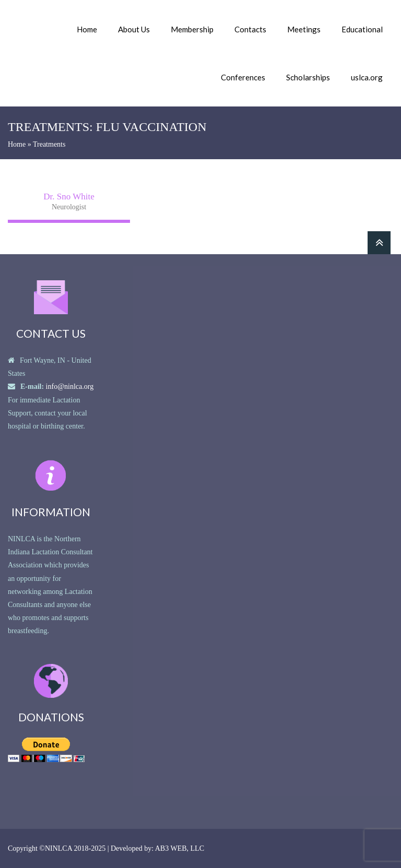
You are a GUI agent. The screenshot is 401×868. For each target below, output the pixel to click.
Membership (192, 29)
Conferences (243, 77)
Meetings (304, 29)
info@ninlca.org (70, 387)
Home (87, 29)
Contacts (250, 29)
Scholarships (308, 77)
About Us (134, 29)
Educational (362, 29)
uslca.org (367, 77)
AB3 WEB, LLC (180, 848)
